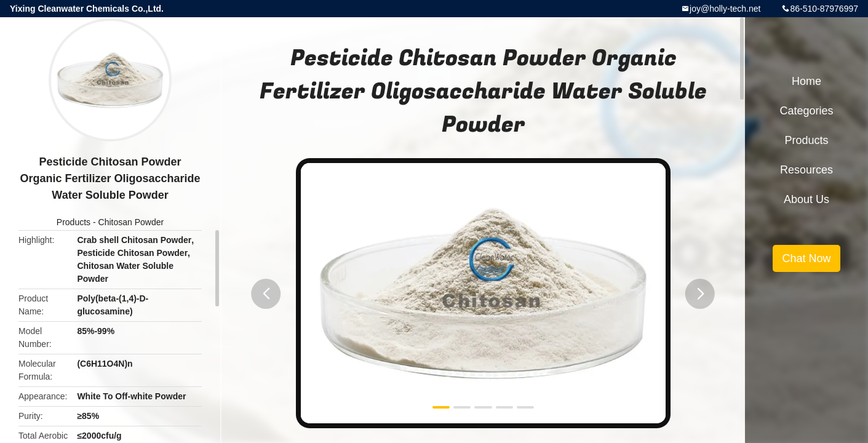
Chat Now (806, 258)
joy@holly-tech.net (725, 9)
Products (74, 222)
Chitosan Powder (131, 222)
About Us (806, 199)
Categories (806, 111)
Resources (806, 170)
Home (806, 81)
